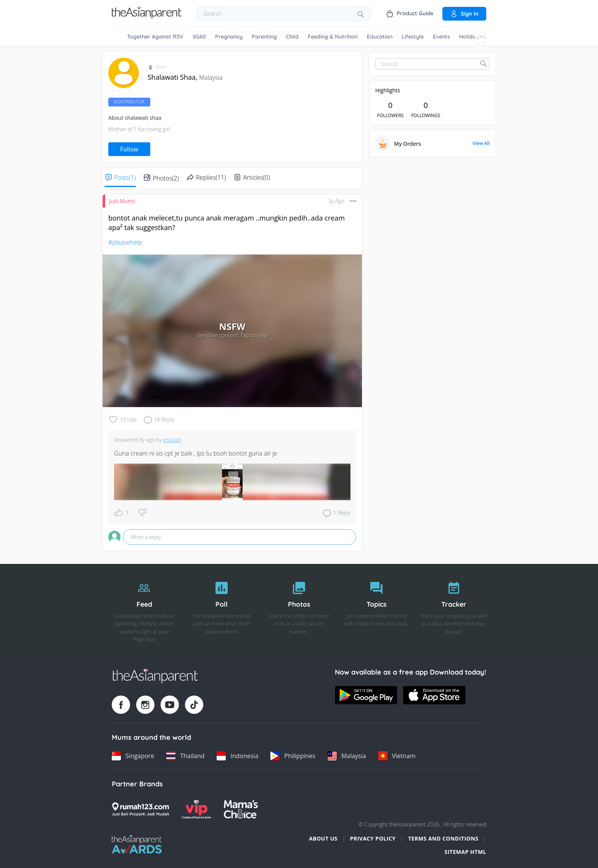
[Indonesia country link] (237, 756)
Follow (129, 149)
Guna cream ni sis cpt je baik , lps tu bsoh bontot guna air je (196, 453)
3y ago (336, 201)
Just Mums (122, 201)
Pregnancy (229, 37)
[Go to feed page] (147, 16)
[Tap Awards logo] (137, 844)
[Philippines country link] (293, 756)
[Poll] (222, 610)
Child (292, 37)
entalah (172, 440)
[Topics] (376, 610)
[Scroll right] (480, 37)
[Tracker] (454, 610)
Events (441, 37)
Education (380, 37)
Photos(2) (166, 178)
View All (481, 143)
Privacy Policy (373, 838)
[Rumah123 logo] (140, 809)
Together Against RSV (155, 37)
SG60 (199, 37)
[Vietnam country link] (397, 756)
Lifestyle (413, 37)
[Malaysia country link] (347, 756)
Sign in (464, 14)
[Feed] (144, 610)
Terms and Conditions (443, 838)
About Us (323, 838)
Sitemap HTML (465, 852)
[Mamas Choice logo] (241, 809)
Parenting (264, 37)
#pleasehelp (125, 242)
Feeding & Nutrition (333, 37)
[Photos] (299, 610)
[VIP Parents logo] (196, 809)
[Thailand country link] (185, 756)
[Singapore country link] (133, 756)
